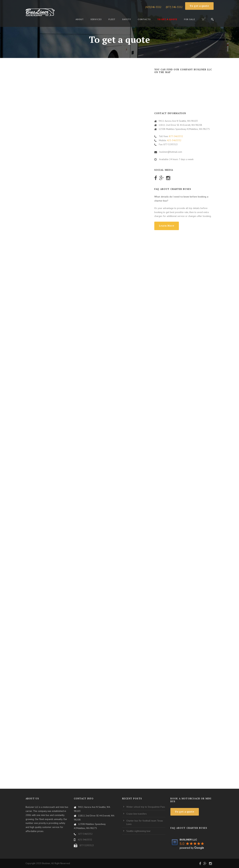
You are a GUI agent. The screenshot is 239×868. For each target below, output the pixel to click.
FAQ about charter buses (189, 828)
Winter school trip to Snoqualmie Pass (146, 807)
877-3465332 (176, 136)
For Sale (189, 20)
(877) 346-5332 (174, 7)
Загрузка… (87, 423)
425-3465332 (174, 140)
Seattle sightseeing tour (138, 831)
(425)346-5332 (153, 7)
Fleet (112, 20)
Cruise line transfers (137, 814)
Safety (127, 20)
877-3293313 (87, 845)
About (80, 20)
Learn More (167, 226)
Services (96, 20)
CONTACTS (144, 20)
